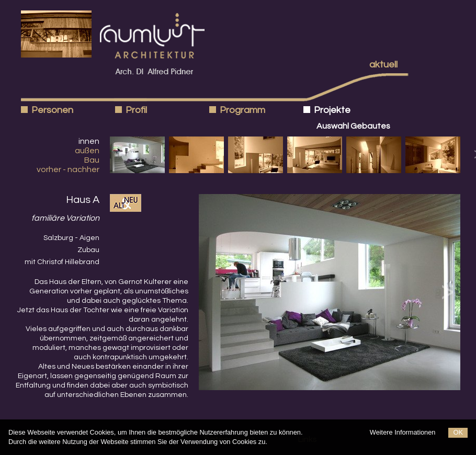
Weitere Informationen (403, 432)
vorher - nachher (68, 169)
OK (458, 432)
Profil (136, 110)
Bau (92, 160)
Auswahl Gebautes (353, 126)
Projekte (332, 110)
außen (87, 151)
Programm (242, 110)
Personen (52, 110)
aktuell (383, 65)
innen (89, 141)
